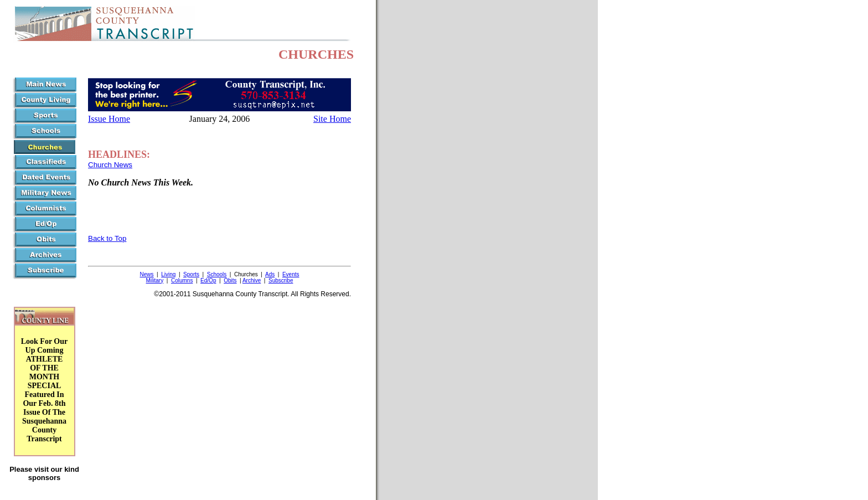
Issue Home (109, 119)
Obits (230, 280)
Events (291, 274)
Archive (252, 280)
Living (168, 274)
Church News (110, 165)
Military (155, 280)
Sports (191, 274)
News (147, 274)
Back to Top (107, 238)
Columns (182, 280)
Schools (217, 274)
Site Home (332, 119)
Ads (270, 274)
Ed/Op (208, 280)
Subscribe (281, 280)
